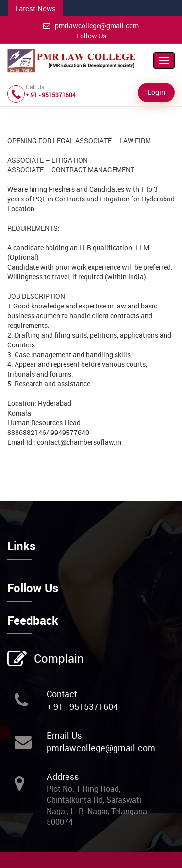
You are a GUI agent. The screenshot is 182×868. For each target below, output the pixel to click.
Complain (58, 659)
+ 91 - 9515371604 (82, 706)
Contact (62, 694)
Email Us (64, 735)
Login (156, 92)
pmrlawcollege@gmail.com (91, 26)
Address (63, 777)
